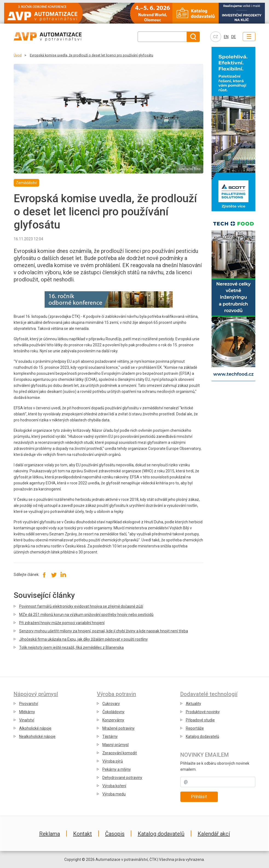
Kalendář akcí (214, 834)
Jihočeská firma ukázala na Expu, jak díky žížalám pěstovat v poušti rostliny (83, 639)
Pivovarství (29, 704)
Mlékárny (27, 712)
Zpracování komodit (120, 753)
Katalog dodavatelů (203, 736)
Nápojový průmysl (36, 694)
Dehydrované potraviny (122, 778)
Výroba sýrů (113, 761)
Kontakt (83, 834)
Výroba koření (114, 786)
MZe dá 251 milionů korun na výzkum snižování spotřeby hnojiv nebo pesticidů (86, 615)
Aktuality (193, 704)
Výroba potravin (116, 694)
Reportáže (195, 728)
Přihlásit (199, 797)
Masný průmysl (115, 745)
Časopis (115, 834)
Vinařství (27, 720)
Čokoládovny (113, 712)
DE (234, 37)
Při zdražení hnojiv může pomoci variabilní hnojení (62, 623)
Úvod (18, 55)
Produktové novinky (203, 712)
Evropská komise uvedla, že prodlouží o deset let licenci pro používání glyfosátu (92, 55)
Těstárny (110, 736)
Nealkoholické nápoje (37, 736)
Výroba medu (114, 794)
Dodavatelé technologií (209, 694)
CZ (216, 37)
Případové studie (200, 720)
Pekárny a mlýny (117, 769)
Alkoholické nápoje (35, 728)
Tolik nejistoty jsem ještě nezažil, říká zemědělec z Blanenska (71, 647)
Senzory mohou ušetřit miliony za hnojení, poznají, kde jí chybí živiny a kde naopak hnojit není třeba (104, 631)
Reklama (50, 834)
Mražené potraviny (118, 728)
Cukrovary (111, 704)
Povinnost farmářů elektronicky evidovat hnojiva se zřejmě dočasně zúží (81, 606)
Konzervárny (113, 720)
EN (226, 37)
